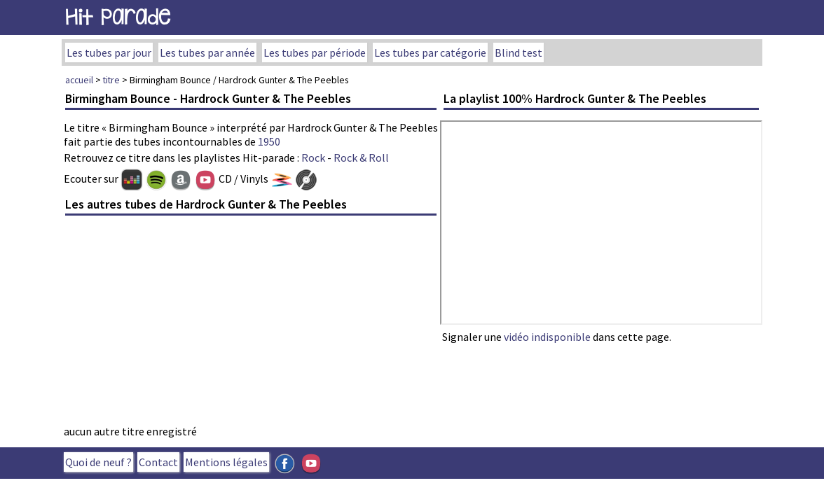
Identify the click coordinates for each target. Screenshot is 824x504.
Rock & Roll (361, 157)
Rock (313, 157)
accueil (79, 80)
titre (111, 80)
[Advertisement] (251, 324)
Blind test (519, 52)
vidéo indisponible (547, 337)
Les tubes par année (207, 52)
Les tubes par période (315, 52)
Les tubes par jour (109, 52)
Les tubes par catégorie (430, 52)
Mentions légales (226, 462)
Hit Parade (118, 17)
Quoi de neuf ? (98, 462)
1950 (269, 141)
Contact (158, 462)
